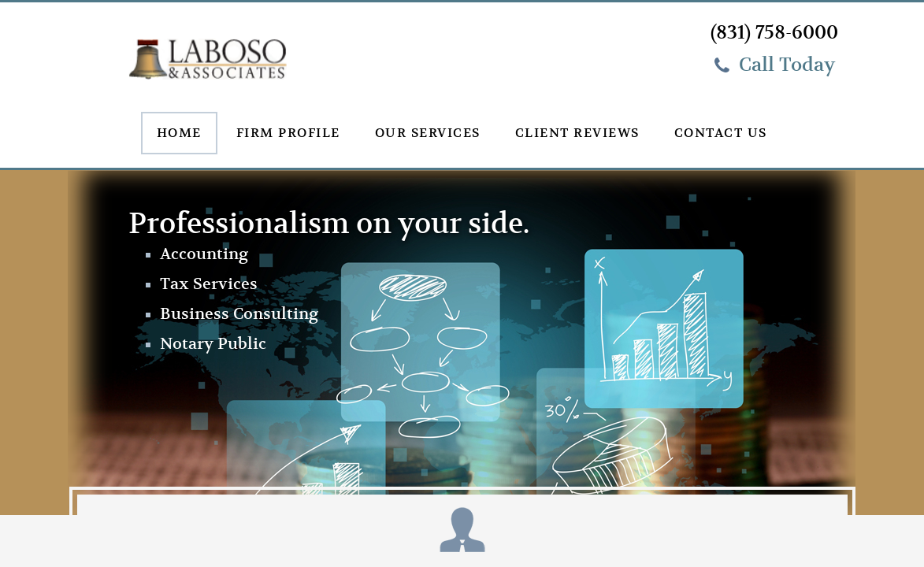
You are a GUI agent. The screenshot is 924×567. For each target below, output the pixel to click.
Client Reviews (577, 133)
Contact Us (721, 133)
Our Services (428, 133)
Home (179, 133)
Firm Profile (288, 133)
